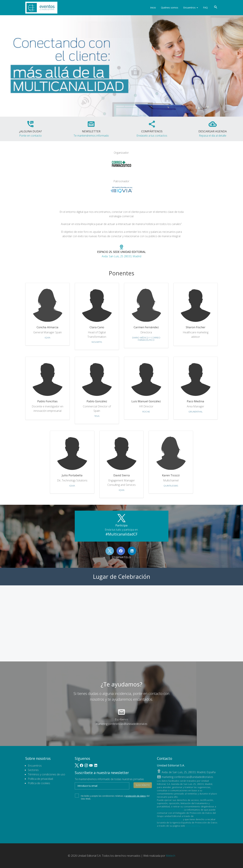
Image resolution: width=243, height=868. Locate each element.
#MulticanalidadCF (122, 534)
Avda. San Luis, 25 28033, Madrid (122, 251)
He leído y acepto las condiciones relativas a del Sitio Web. (112, 797)
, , (189, 772)
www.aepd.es (193, 826)
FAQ (205, 8)
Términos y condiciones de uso (46, 774)
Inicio (153, 8)
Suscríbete (143, 785)
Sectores (33, 770)
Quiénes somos (170, 8)
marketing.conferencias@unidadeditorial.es (122, 724)
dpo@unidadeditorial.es (170, 819)
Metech (171, 856)
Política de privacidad (40, 779)
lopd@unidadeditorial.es (170, 810)
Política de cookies (39, 783)
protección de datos (136, 796)
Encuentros (191, 8)
